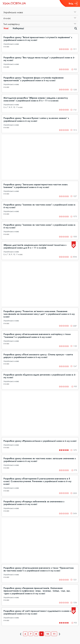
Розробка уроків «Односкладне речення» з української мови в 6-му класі (40, 376)
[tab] (40, 12)
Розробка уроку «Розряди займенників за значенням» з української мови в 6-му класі (34, 503)
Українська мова (11, 44)
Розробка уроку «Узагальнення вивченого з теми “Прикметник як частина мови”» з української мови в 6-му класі (39, 569)
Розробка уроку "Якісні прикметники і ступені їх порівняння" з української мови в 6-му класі (38, 39)
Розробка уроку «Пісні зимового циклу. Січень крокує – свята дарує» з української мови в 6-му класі (38, 356)
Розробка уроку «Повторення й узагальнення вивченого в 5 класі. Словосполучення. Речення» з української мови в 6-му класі (37, 481)
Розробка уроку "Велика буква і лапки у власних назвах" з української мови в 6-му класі (36, 119)
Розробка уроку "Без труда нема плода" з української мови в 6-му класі (39, 59)
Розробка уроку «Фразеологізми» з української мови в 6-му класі (40, 441)
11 (17, 107)
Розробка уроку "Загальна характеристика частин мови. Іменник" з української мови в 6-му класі (36, 186)
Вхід (73, 3)
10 (14, 107)
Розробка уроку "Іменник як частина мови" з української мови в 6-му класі (39, 206)
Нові (6, 28)
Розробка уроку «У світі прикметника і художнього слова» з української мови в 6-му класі (37, 612)
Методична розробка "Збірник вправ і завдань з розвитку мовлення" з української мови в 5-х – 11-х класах (36, 99)
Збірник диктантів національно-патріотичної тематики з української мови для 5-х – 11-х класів (35, 246)
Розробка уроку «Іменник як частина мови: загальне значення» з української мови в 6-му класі (40, 460)
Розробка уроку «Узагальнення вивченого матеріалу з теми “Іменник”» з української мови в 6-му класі (37, 335)
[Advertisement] (40, 157)
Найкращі (18, 28)
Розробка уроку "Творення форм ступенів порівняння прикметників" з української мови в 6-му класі (33, 79)
